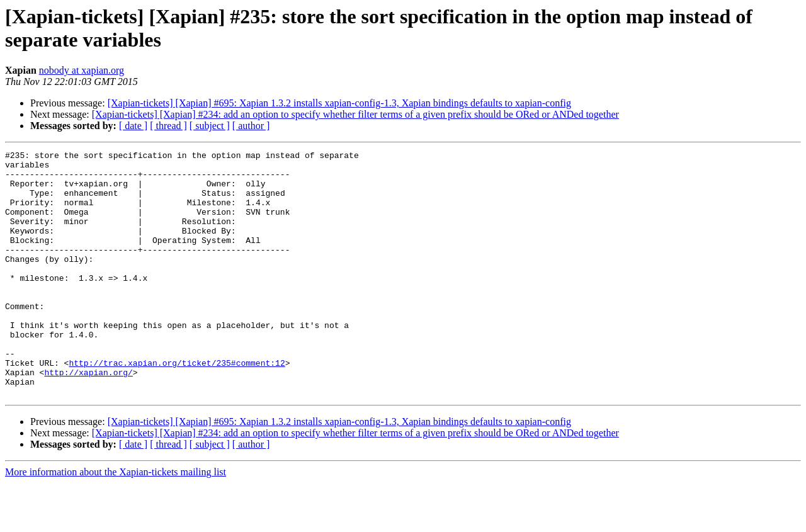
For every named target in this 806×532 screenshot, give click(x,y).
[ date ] (133, 126)
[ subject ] (210, 126)
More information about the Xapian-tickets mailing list (116, 521)
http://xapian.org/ (88, 417)
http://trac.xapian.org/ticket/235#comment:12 (177, 406)
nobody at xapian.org (82, 70)
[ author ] (251, 126)
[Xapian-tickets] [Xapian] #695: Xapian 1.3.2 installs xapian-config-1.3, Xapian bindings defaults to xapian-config (339, 103)
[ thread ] (168, 126)
